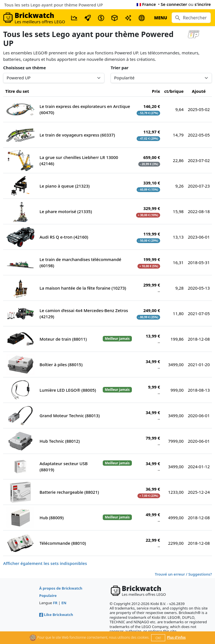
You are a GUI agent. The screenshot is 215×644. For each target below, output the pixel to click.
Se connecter (174, 4)
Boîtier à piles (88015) (61, 364)
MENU (161, 18)
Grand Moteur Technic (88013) (70, 416)
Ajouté (199, 91)
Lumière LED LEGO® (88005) (68, 390)
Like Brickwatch (56, 615)
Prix (156, 91)
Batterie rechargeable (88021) (69, 492)
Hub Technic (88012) (60, 441)
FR (55, 603)
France (146, 4)
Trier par (120, 68)
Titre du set (17, 91)
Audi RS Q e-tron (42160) (64, 237)
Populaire (48, 595)
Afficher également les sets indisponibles (45, 563)
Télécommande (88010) (63, 543)
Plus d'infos (176, 637)
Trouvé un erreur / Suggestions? (183, 574)
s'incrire (203, 4)
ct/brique (174, 91)
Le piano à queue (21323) (65, 186)
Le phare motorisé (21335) (66, 211)
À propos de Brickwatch (61, 588)
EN (64, 603)
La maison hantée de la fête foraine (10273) (83, 288)
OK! (158, 638)
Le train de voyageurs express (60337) (77, 135)
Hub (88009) (52, 518)
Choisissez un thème (24, 68)
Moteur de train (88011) (63, 339)
